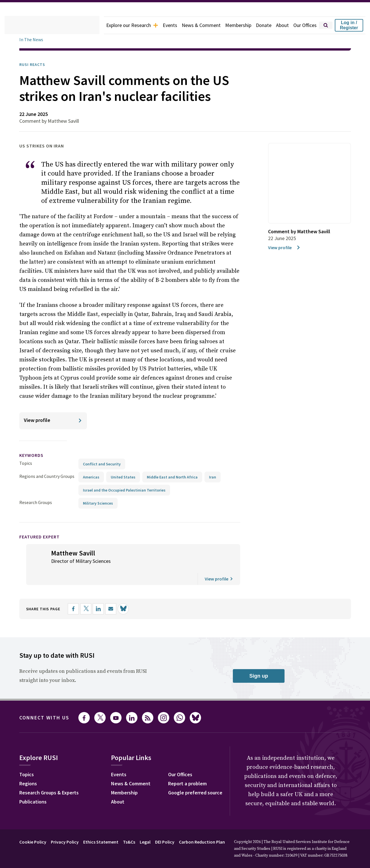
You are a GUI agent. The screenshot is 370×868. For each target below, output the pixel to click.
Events (161, 25)
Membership (233, 25)
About (280, 25)
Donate (260, 25)
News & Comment (194, 25)
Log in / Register (349, 25)
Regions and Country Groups (48, 492)
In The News (32, 40)
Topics (26, 479)
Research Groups (37, 518)
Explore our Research (120, 25)
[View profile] (53, 437)
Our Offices (304, 25)
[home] (45, 25)
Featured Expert (43, 552)
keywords (34, 471)
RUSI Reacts (34, 64)
